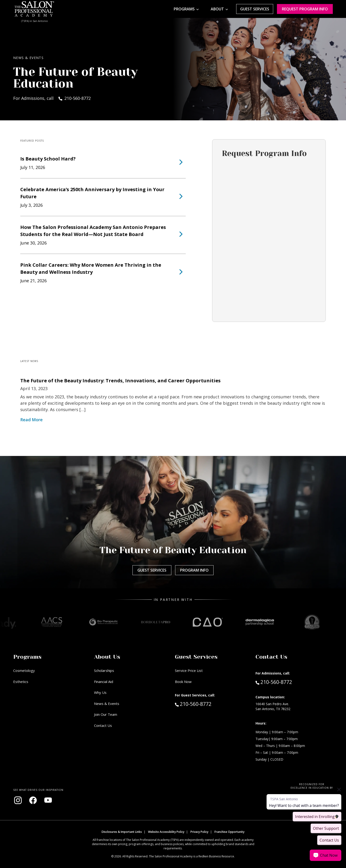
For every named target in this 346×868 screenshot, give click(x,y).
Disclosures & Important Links (122, 832)
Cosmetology (24, 670)
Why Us (100, 692)
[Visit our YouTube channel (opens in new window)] (48, 800)
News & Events (107, 704)
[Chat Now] (325, 855)
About (217, 9)
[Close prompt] (339, 789)
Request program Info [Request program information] (305, 9)
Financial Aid (104, 682)
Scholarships (104, 670)
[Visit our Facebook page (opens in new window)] (33, 800)
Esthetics (21, 682)
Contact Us (103, 725)
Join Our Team (106, 714)
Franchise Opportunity (229, 832)
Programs (184, 9)
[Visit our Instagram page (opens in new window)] (18, 800)
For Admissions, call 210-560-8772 (52, 98)
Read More (31, 420)
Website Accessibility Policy (166, 832)
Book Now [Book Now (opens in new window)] (183, 682)
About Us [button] (107, 657)
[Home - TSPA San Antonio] (34, 9)
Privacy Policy (199, 832)
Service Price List (189, 670)
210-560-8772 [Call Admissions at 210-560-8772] (274, 682)
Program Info (194, 570)
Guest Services (255, 9)
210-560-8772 (203, 704)
